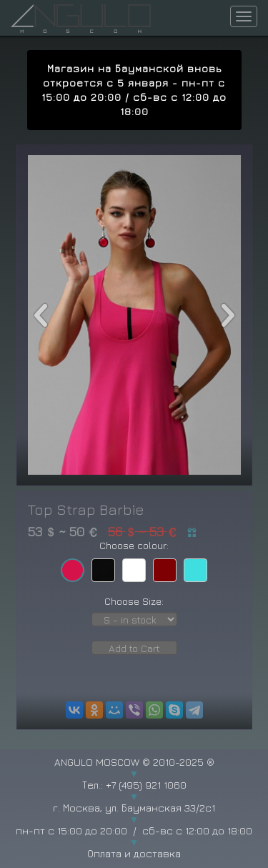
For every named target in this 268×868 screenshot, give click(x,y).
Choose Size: (134, 601)
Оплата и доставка (134, 853)
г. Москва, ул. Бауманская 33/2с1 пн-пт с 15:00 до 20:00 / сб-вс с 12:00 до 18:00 (134, 819)
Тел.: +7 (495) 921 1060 (134, 785)
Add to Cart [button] (134, 648)
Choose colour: (134, 545)
